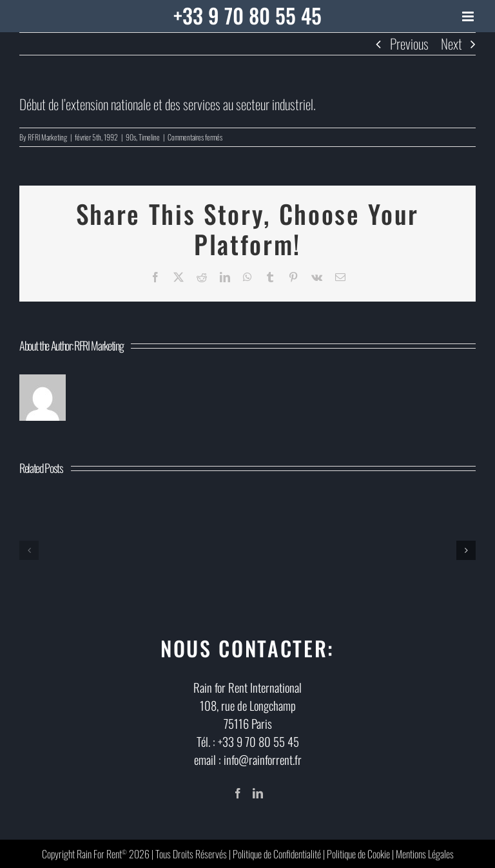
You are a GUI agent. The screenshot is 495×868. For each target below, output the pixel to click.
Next (451, 43)
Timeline (149, 137)
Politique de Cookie (358, 854)
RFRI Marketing (47, 137)
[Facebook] (238, 793)
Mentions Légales (425, 854)
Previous (409, 43)
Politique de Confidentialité (277, 854)
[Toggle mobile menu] (469, 16)
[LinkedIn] (258, 793)
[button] (29, 550)
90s (131, 137)
